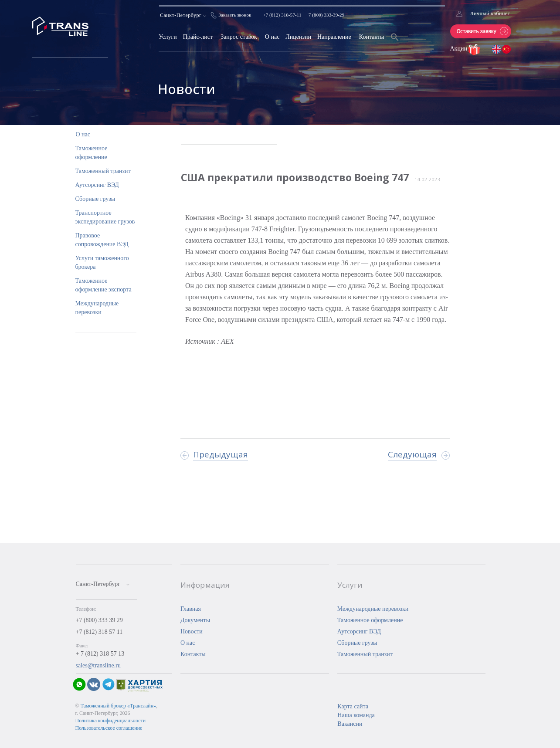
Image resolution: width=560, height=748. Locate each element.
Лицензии (298, 37)
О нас (272, 37)
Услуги (168, 37)
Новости (192, 631)
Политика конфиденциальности (111, 721)
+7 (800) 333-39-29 (325, 15)
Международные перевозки (373, 609)
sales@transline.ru (98, 665)
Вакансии (350, 724)
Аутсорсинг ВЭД (97, 185)
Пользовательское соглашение (109, 728)
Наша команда (356, 715)
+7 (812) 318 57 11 (99, 632)
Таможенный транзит (103, 171)
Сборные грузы (95, 199)
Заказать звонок (235, 15)
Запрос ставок (239, 37)
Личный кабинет (490, 14)
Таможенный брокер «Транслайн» (119, 706)
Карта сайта (353, 706)
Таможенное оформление (370, 620)
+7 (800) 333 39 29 (99, 620)
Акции (460, 49)
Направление (334, 37)
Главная (191, 609)
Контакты (372, 37)
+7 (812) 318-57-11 (282, 15)
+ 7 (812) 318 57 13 (100, 654)
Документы (195, 620)
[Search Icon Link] (395, 42)
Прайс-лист (198, 37)
